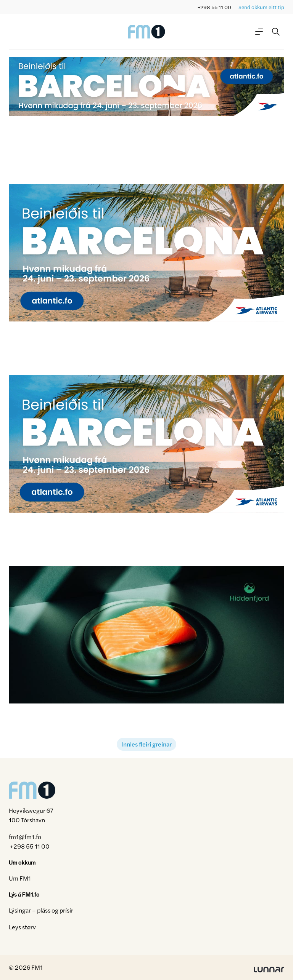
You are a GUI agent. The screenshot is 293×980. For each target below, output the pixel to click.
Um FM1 (20, 878)
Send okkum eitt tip (261, 7)
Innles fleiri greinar (146, 744)
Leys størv (22, 927)
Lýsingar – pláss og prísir (41, 910)
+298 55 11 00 (214, 7)
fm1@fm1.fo (25, 837)
